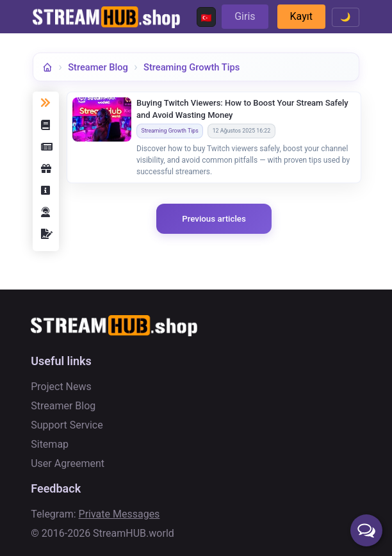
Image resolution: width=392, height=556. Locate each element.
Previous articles (214, 219)
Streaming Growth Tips (192, 67)
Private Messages (119, 514)
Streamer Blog (98, 67)
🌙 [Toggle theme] (346, 17)
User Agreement (68, 463)
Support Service (67, 425)
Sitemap (50, 444)
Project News (61, 387)
